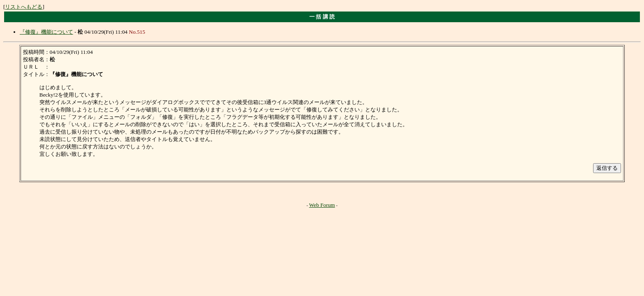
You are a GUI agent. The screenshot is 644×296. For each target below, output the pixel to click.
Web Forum (322, 205)
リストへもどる (24, 7)
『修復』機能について (46, 32)
